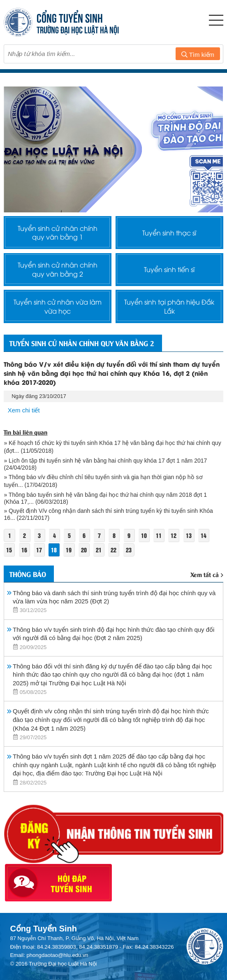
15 (9, 550)
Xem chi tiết (24, 411)
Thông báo (28, 574)
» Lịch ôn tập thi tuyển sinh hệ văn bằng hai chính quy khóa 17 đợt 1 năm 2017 (105, 461)
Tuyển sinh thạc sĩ (169, 233)
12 (174, 536)
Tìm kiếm (198, 55)
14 (204, 536)
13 (189, 536)
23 (129, 550)
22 (114, 550)
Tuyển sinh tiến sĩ (169, 270)
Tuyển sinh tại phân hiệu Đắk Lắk (169, 307)
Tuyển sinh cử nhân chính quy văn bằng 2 (58, 270)
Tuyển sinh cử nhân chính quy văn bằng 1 (58, 233)
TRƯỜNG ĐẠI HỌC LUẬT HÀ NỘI (78, 29)
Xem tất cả (207, 575)
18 (54, 550)
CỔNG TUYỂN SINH (70, 17)
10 (144, 536)
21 (99, 550)
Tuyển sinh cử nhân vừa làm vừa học (58, 307)
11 (159, 536)
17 (39, 550)
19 (69, 550)
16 (24, 550)
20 (84, 550)
